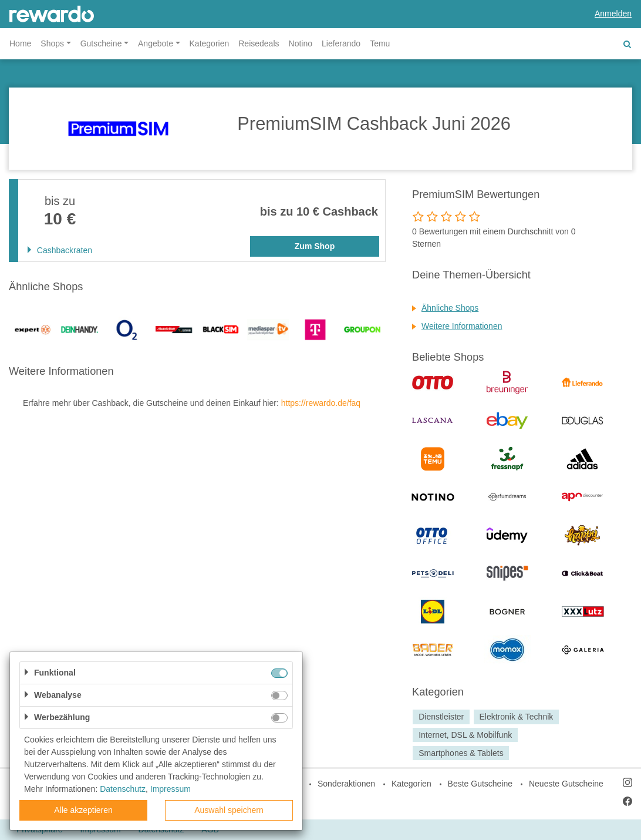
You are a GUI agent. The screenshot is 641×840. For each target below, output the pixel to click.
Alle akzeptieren (83, 810)
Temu (380, 43)
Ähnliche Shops (450, 308)
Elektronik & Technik (516, 717)
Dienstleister (441, 717)
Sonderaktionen (346, 784)
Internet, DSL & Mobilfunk (465, 735)
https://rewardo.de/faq (321, 403)
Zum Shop (315, 246)
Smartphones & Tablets (461, 753)
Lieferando (341, 43)
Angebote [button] (156, 43)
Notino (301, 43)
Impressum (171, 789)
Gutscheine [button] (101, 43)
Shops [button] (52, 43)
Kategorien (210, 43)
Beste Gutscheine (480, 784)
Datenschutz (123, 789)
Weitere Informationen (462, 326)
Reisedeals (259, 43)
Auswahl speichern (229, 810)
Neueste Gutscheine (566, 784)
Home (20, 43)
